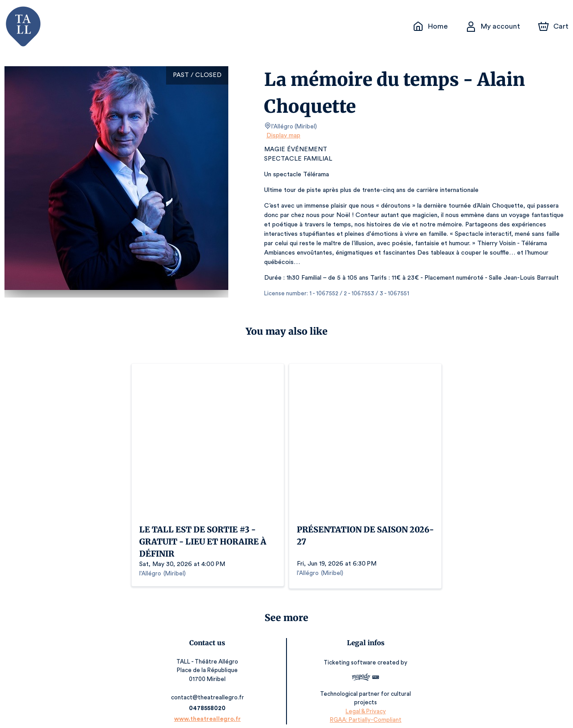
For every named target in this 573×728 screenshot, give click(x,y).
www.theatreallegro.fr (209, 709)
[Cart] (554, 26)
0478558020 (209, 698)
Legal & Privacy (363, 701)
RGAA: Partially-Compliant (364, 710)
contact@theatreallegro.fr (209, 688)
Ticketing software (349, 653)
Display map (284, 136)
